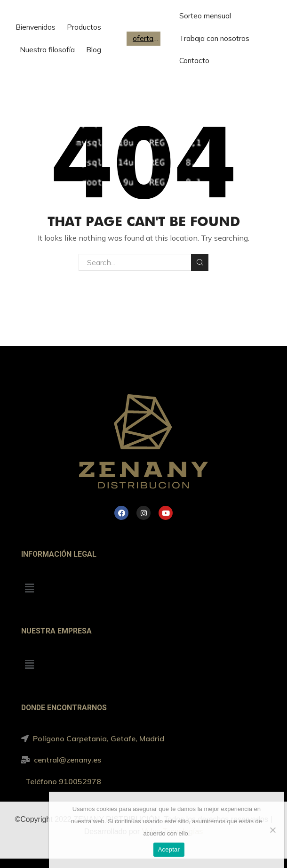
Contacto (194, 61)
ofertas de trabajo (146, 38)
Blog (94, 50)
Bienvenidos (36, 27)
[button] (29, 588)
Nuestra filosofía (47, 50)
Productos (84, 27)
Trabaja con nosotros (214, 38)
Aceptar (169, 849)
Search (200, 262)
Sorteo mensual (205, 16)
